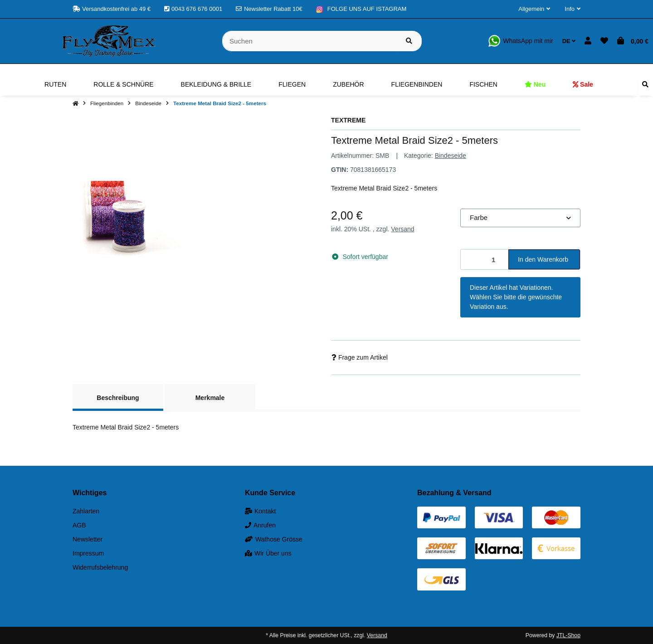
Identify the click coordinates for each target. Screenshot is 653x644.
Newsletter (88, 539)
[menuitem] (55, 84)
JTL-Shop (568, 635)
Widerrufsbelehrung (100, 567)
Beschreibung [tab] (118, 398)
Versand (402, 229)
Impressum (88, 553)
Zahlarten (86, 511)
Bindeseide (451, 156)
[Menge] (485, 260)
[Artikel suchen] (409, 41)
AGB (79, 525)
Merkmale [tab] (210, 398)
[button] (534, 9)
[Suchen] (309, 41)
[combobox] (520, 218)
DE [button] (569, 41)
